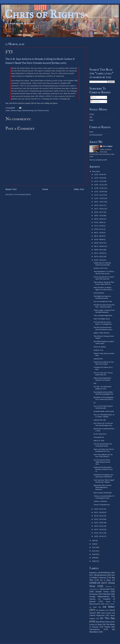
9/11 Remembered (96, 135)
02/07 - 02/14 (99, 519)
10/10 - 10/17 (99, 212)
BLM (113, 575)
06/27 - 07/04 (99, 233)
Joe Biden (109, 607)
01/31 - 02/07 (99, 523)
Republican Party (103, 622)
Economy (93, 594)
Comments (95, 101)
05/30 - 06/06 (99, 240)
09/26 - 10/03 (99, 219)
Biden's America (99, 578)
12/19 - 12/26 (99, 178)
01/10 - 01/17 (99, 533)
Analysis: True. (99, 350)
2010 (94, 554)
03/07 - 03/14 (99, 260)
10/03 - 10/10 (99, 216)
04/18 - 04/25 (99, 243)
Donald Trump (102, 592)
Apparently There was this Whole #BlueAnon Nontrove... (103, 488)
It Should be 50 (99, 437)
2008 (94, 561)
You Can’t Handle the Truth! (103, 302)
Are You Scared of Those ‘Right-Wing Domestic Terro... (102, 462)
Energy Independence (99, 597)
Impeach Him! (98, 359)
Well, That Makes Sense (102, 319)
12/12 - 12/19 (99, 181)
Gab (91, 117)
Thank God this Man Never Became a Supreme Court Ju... (103, 469)
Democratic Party (107, 589)
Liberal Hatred (106, 613)
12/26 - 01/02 (99, 175)
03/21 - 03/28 (99, 253)
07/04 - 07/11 (99, 229)
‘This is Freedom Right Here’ (103, 316)
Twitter (107, 627)
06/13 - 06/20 (99, 236)
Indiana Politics (110, 604)
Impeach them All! (100, 420)
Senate (92, 625)
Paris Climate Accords (41, 111)
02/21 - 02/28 (99, 513)
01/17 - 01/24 (99, 530)
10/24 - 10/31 (99, 205)
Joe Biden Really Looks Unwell (104, 411)
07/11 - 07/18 (99, 226)
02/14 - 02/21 (99, 516)
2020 (94, 541)
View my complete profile (98, 160)
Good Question (99, 293)
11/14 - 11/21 (99, 195)
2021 (94, 172)
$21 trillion (40, 96)
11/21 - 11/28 (99, 192)
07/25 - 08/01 (99, 222)
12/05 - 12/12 (99, 185)
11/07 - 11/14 (99, 198)
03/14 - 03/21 (99, 257)
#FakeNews (93, 573)
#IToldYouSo (106, 573)
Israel (95, 607)
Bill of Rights (106, 580)
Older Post (79, 189)
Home (45, 189)
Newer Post (11, 189)
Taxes (100, 625)
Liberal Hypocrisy (97, 615)
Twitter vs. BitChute (100, 501)
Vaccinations (95, 629)
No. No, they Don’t (100, 434)
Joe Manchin (100, 610)
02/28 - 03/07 (99, 509)
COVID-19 (95, 583)
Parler (91, 120)
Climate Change (16, 111)
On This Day (107, 618)
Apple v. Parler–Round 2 (102, 333)
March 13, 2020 (99, 441)
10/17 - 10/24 (99, 209)
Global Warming (28, 111)
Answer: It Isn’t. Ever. (101, 268)
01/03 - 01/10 (99, 536)
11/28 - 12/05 (99, 188)
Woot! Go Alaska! (100, 347)
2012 (94, 548)
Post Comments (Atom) (23, 195)
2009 (94, 558)
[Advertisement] (102, 52)
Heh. (95, 383)
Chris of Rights (45, 14)
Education (107, 594)
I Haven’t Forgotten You (102, 505)
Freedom (92, 599)
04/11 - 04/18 (99, 246)
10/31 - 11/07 (99, 202)
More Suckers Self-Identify (103, 493)
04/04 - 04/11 (99, 250)
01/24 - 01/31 (99, 526)
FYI (95, 403)
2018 (94, 544)
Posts (94, 97)
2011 (94, 551)
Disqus (92, 114)
